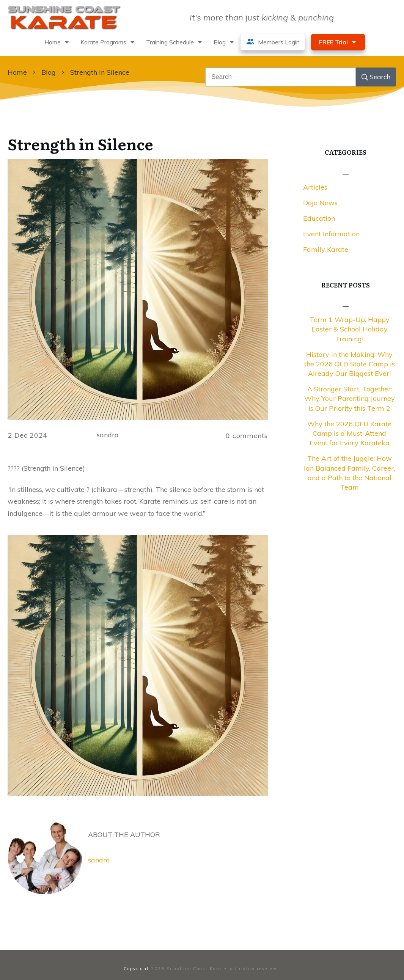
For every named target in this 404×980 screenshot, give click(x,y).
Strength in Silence (80, 144)
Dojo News (320, 203)
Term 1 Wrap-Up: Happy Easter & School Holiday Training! (350, 329)
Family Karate (326, 249)
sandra (99, 860)
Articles (315, 187)
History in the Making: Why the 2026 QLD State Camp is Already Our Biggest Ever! (350, 364)
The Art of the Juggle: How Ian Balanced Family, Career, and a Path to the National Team (349, 473)
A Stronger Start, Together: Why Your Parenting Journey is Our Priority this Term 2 (350, 398)
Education (319, 218)
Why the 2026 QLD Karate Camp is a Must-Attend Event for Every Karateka (349, 433)
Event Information (331, 234)
